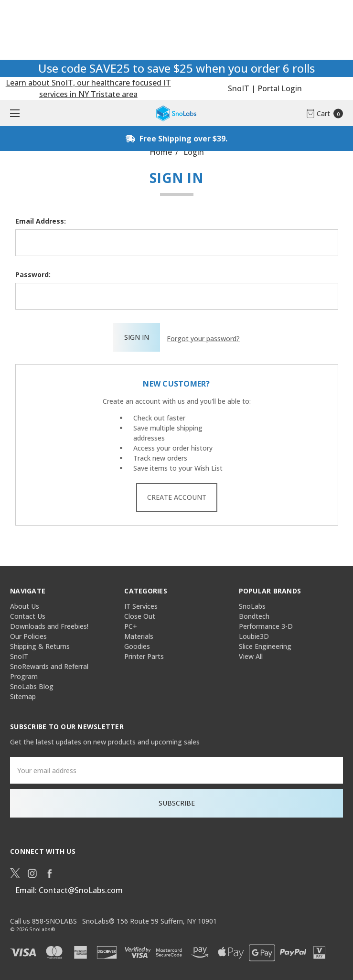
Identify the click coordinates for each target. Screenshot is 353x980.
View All (251, 654)
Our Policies (28, 634)
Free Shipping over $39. (176, 139)
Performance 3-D (266, 624)
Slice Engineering (265, 644)
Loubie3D (254, 634)
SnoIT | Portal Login (265, 88)
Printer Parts (144, 654)
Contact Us (28, 614)
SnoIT (19, 654)
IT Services (141, 604)
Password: (33, 275)
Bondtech (254, 614)
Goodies (137, 644)
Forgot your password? (203, 337)
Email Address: (41, 221)
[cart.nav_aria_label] (327, 113)
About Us (25, 604)
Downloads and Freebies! (49, 624)
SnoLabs (252, 604)
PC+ (131, 624)
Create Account (177, 495)
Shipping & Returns (40, 644)
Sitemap (23, 694)
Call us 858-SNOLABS (43, 919)
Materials (139, 634)
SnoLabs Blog (32, 684)
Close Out (140, 614)
